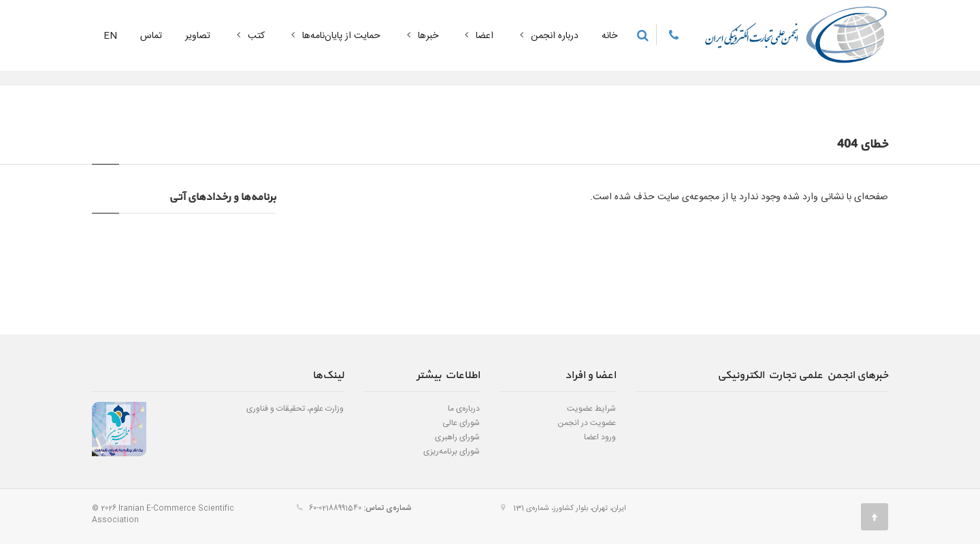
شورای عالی (461, 423)
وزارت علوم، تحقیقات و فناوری (295, 409)
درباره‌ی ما (464, 409)
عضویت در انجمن (587, 423)
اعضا (477, 36)
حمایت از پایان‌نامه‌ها (334, 36)
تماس (151, 36)
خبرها (421, 36)
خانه (609, 36)
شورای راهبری (457, 437)
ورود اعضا (600, 437)
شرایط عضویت (591, 409)
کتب (249, 36)
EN (110, 36)
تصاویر (198, 36)
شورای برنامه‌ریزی (452, 452)
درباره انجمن (548, 36)
